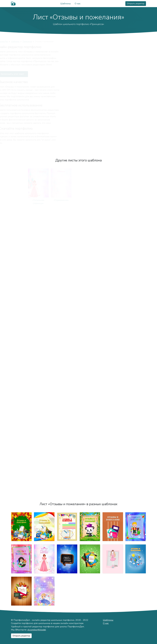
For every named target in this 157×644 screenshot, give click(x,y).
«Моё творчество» (113, 362)
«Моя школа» (44, 322)
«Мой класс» (113, 322)
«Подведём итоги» (44, 488)
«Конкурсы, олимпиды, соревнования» (90, 365)
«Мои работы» (136, 362)
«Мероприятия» (136, 405)
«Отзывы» (21, 488)
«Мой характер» (21, 240)
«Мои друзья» (136, 240)
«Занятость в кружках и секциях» (90, 283)
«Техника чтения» (44, 362)
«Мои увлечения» (44, 279)
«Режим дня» (113, 279)
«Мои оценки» (21, 362)
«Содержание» (44, 200)
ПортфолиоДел (18, 41)
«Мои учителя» (67, 322)
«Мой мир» (90, 200)
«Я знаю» (21, 405)
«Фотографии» (44, 405)
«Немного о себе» (113, 200)
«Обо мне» (67, 200)
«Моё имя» (136, 200)
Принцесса (44, 41)
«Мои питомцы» (67, 279)
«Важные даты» (21, 279)
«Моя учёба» (21, 322)
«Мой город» (44, 240)
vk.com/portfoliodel (37, 630)
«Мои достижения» (21, 445)
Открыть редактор (136, 4)
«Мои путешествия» (67, 405)
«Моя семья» (90, 240)
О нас (78, 4)
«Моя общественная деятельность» (90, 448)
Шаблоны (66, 4)
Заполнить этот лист (27, 74)
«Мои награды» (67, 445)
